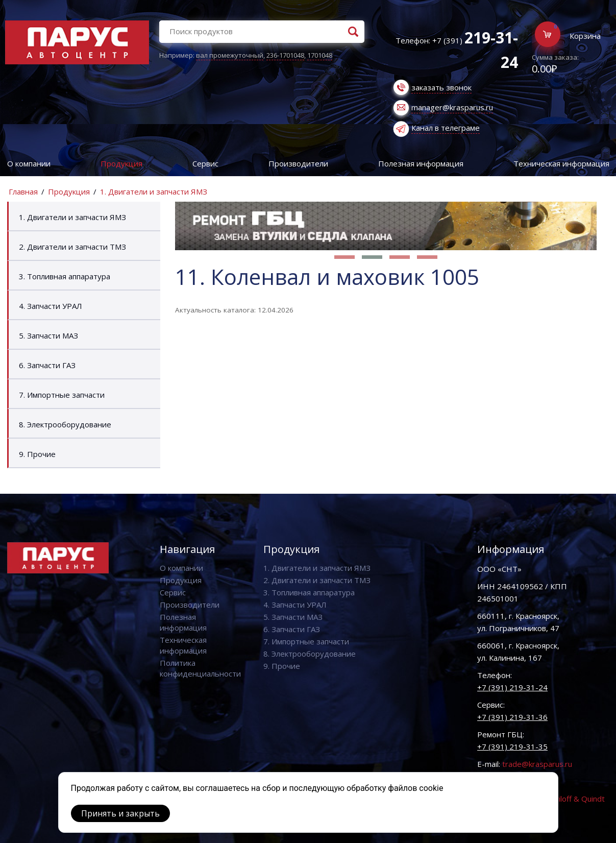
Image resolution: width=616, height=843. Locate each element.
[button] (344, 257)
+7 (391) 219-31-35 (512, 746)
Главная (23, 191)
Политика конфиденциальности (200, 668)
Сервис (205, 163)
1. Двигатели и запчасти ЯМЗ (154, 191)
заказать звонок (441, 87)
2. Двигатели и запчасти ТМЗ (72, 247)
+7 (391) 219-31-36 (512, 717)
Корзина (585, 36)
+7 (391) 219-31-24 (512, 687)
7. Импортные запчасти (62, 395)
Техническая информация (183, 645)
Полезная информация (421, 163)
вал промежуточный (230, 55)
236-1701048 (285, 55)
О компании (29, 163)
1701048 (320, 55)
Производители (298, 163)
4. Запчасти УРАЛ (51, 306)
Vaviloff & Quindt (575, 799)
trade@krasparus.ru (537, 764)
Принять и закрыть (120, 813)
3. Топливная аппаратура (65, 276)
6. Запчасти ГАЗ (47, 365)
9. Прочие (37, 454)
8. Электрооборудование (65, 424)
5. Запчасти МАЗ (48, 335)
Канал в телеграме (446, 128)
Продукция (121, 163)
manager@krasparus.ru (452, 107)
